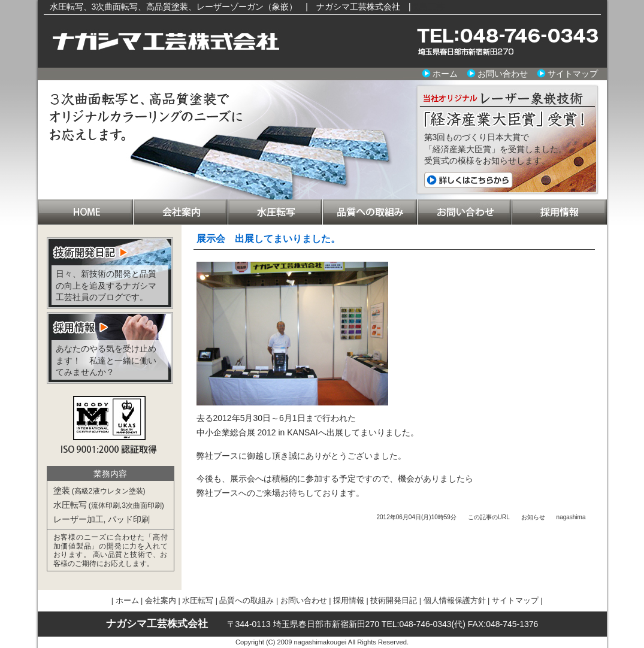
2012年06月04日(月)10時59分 (416, 517)
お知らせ (533, 517)
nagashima (571, 517)
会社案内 (180, 212)
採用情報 (559, 212)
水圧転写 (275, 212)
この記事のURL (489, 517)
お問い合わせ (503, 74)
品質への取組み (370, 212)
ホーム (445, 74)
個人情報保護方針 (455, 601)
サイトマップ (573, 74)
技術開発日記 (394, 601)
